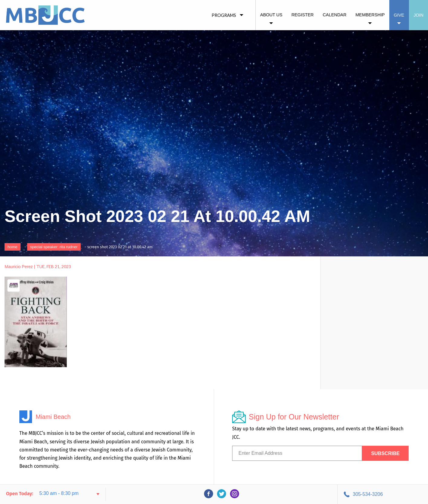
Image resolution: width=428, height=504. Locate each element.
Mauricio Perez (19, 267)
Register (303, 15)
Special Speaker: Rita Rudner (54, 247)
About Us (271, 15)
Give (399, 15)
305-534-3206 (368, 494)
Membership (370, 15)
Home (13, 247)
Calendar (335, 15)
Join (418, 15)
